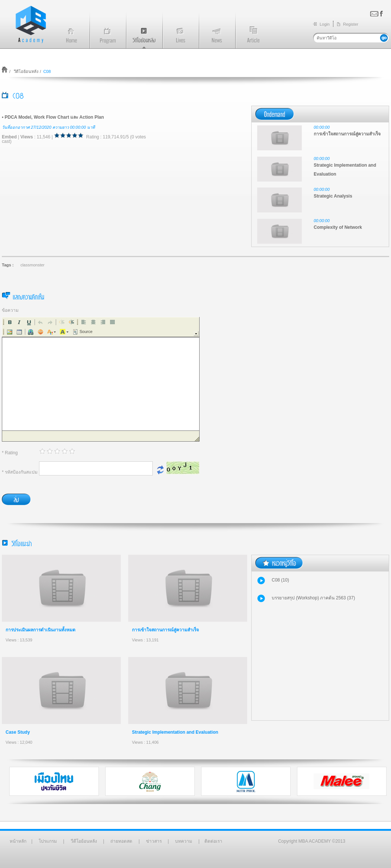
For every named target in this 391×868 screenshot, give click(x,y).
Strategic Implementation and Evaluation (175, 732)
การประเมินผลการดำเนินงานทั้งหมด (41, 630)
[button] (10, 322)
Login (325, 24)
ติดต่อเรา (213, 841)
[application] (101, 379)
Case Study (18, 732)
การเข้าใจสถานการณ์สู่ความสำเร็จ (165, 630)
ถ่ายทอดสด (121, 841)
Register (351, 24)
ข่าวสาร (154, 841)
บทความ (184, 841)
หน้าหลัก (18, 841)
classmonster (33, 265)
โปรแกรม (48, 841)
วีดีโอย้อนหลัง (25, 71)
